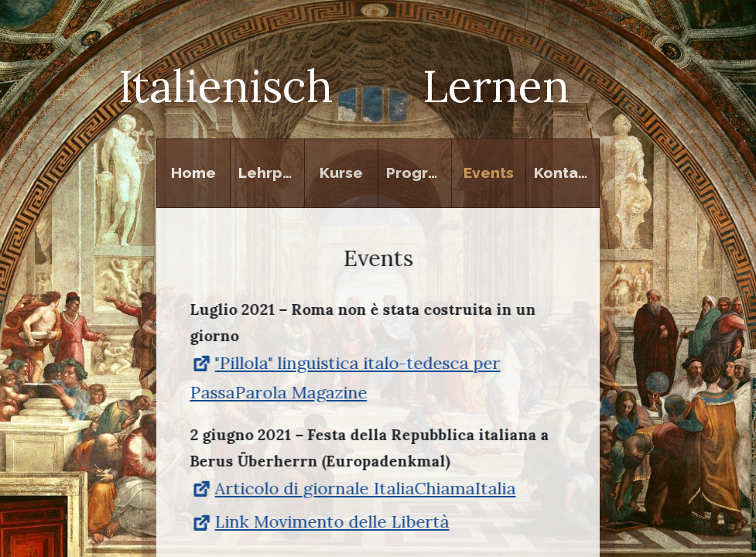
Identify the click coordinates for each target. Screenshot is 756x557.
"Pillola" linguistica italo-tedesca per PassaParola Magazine (345, 378)
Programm (419, 173)
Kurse (341, 173)
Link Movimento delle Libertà (319, 523)
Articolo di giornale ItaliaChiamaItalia (352, 489)
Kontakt (563, 173)
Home (193, 173)
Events (489, 173)
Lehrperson (271, 173)
